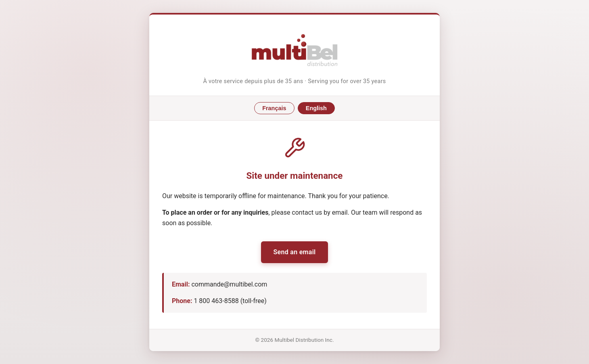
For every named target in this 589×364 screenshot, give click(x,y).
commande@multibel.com (229, 284)
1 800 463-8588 (216, 301)
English (316, 108)
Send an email (294, 252)
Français (274, 108)
